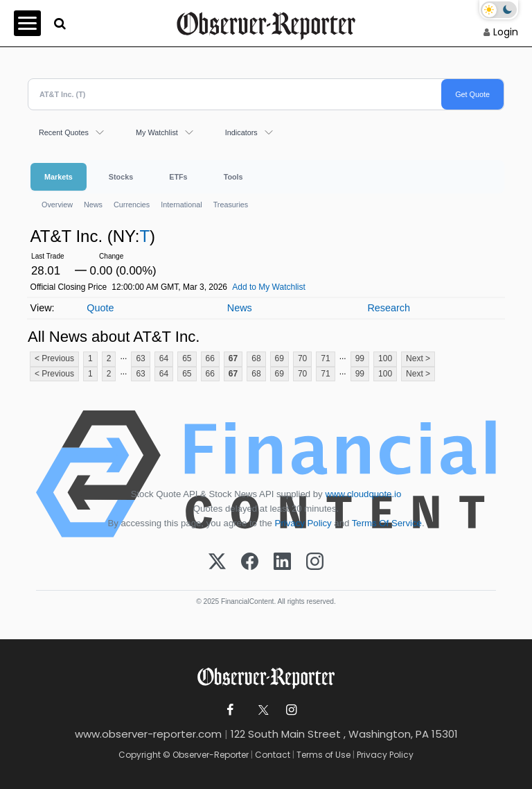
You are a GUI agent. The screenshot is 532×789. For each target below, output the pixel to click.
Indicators (241, 132)
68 (256, 358)
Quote (100, 308)
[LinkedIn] (282, 562)
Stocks (121, 177)
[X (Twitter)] (217, 562)
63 (140, 358)
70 (302, 358)
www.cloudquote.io (363, 494)
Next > (418, 358)
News (93, 205)
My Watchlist (157, 132)
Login (506, 32)
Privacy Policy (303, 523)
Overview (57, 205)
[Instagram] (315, 562)
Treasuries (231, 205)
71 (325, 358)
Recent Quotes (64, 132)
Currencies (132, 205)
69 (280, 358)
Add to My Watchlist (269, 287)
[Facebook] (250, 562)
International (181, 205)
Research (389, 308)
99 (360, 358)
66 (210, 358)
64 (164, 358)
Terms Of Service (387, 523)
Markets (59, 177)
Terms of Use (323, 755)
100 (385, 358)
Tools (233, 177)
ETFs (178, 177)
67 (233, 358)
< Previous (54, 358)
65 (187, 358)
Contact (273, 755)
